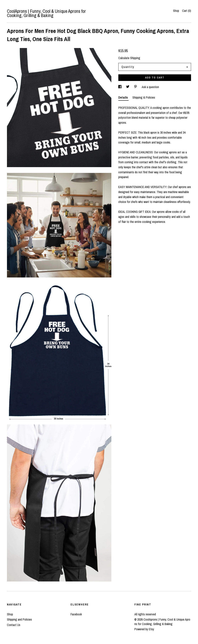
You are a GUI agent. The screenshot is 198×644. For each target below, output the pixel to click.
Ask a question (150, 87)
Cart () (187, 11)
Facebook (76, 614)
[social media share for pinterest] (136, 87)
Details (123, 97)
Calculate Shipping (129, 58)
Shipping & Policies (144, 97)
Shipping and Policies (19, 619)
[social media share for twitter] (128, 87)
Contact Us (14, 625)
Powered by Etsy (144, 629)
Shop (176, 11)
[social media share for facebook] (120, 87)
